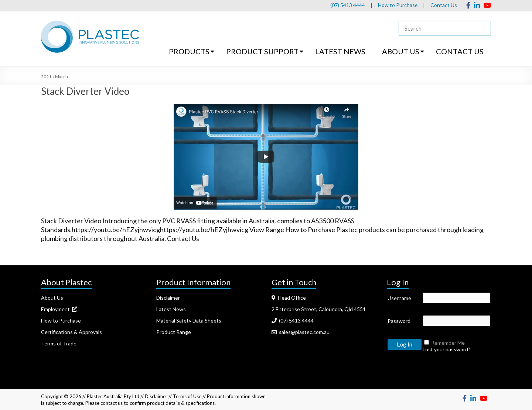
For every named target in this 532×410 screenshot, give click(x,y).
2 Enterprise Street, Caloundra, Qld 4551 (319, 309)
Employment (59, 309)
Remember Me (448, 343)
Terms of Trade (59, 343)
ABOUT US (401, 51)
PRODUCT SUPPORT (262, 51)
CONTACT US (460, 51)
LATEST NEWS (340, 51)
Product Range (174, 332)
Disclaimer (168, 298)
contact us (112, 403)
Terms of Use (187, 396)
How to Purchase (398, 5)
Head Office (289, 298)
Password (399, 321)
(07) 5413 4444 (347, 5)
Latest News (171, 309)
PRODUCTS (189, 51)
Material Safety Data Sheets (189, 321)
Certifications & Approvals (71, 332)
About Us (52, 298)
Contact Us (444, 5)
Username (399, 298)
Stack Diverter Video (85, 91)
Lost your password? (446, 349)
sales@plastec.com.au (301, 332)
